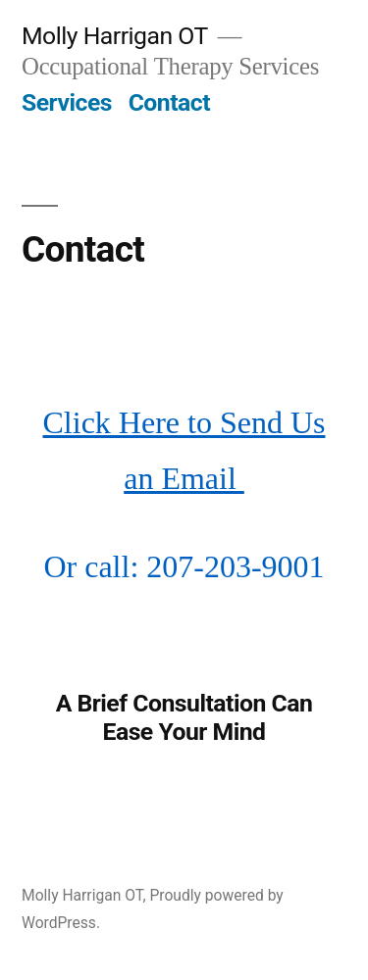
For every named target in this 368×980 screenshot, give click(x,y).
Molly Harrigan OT (115, 36)
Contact (169, 102)
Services (67, 102)
